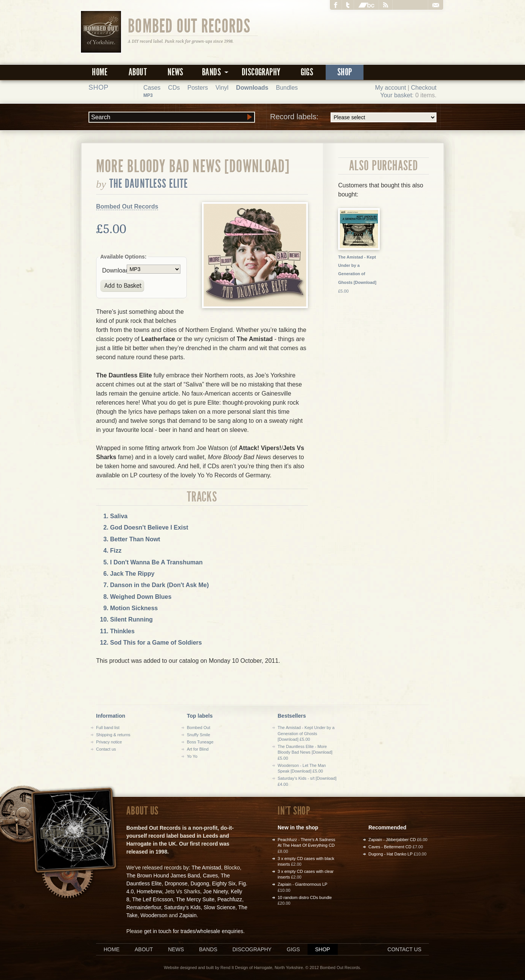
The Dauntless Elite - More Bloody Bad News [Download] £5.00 (305, 752)
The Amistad (207, 868)
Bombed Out (199, 728)
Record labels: (353, 117)
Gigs (307, 72)
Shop (345, 72)
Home (100, 72)
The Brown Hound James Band (163, 876)
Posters (197, 88)
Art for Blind (198, 749)
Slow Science (219, 907)
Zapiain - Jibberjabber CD (392, 840)
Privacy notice (109, 742)
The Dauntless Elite (149, 184)
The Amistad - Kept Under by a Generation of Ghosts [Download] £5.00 (306, 733)
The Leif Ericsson (152, 899)
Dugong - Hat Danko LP (391, 854)
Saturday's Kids (183, 907)
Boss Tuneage (200, 742)
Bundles (287, 88)
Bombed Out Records (189, 25)
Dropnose (176, 883)
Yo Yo (192, 756)
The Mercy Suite (195, 899)
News (176, 72)
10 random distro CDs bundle (305, 897)
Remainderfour (144, 907)
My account (391, 88)
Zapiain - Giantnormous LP (302, 884)
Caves (210, 876)
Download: (114, 270)
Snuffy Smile (199, 735)
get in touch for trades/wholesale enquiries (194, 931)
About (138, 72)
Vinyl (222, 88)
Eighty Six (224, 883)
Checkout (424, 88)
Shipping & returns (113, 735)
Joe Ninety (215, 891)
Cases (152, 88)
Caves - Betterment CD (390, 847)
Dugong (200, 883)
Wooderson (154, 915)
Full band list (108, 728)
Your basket (396, 95)
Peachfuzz (230, 899)
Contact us (106, 749)
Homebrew (149, 891)
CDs (174, 88)
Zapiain (188, 915)
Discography (261, 72)
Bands (208, 949)
